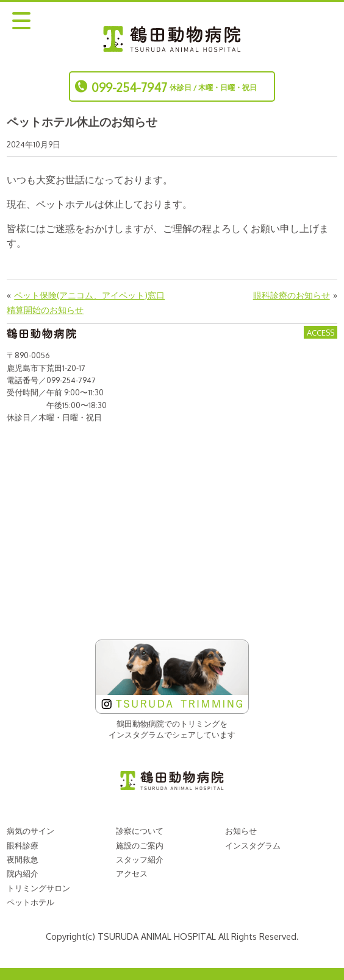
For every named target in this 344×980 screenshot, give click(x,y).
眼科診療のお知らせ (292, 295)
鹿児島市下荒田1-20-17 (46, 368)
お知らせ (241, 831)
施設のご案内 (140, 845)
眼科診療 (23, 845)
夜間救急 (23, 859)
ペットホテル (30, 902)
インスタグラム (253, 845)
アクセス (132, 873)
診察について (140, 831)
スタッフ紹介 (140, 859)
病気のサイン (30, 831)
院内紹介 (23, 873)
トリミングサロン (38, 888)
